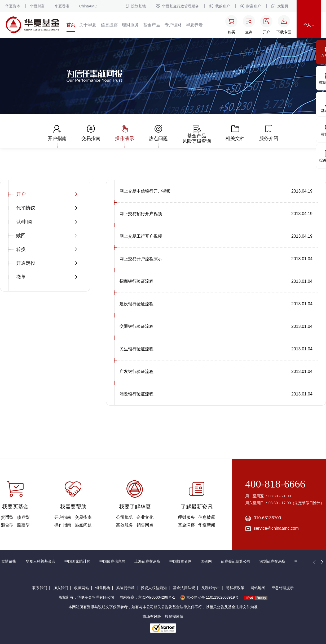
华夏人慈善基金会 (41, 561)
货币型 (7, 517)
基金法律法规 (184, 588)
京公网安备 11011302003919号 (209, 597)
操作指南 (63, 525)
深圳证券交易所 (272, 561)
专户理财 (173, 25)
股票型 (23, 525)
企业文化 (145, 517)
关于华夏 (88, 25)
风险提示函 (125, 588)
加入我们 (61, 588)
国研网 (206, 561)
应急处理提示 (283, 588)
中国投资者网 (180, 561)
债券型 (23, 517)
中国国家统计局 (77, 561)
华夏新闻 (207, 525)
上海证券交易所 (147, 561)
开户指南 (63, 517)
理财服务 (130, 25)
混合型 (7, 525)
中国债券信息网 (112, 561)
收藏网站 (82, 588)
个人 (309, 25)
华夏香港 (62, 6)
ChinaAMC (88, 6)
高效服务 (125, 525)
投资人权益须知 (154, 588)
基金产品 (152, 25)
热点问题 (83, 525)
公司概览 (125, 517)
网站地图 (258, 588)
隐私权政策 (235, 588)
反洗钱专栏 (210, 588)
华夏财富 (37, 6)
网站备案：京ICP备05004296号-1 (147, 597)
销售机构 (103, 588)
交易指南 (83, 517)
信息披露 (109, 25)
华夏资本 (13, 6)
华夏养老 (194, 25)
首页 (71, 25)
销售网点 (145, 525)
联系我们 (40, 588)
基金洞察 (186, 525)
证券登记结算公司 (236, 561)
